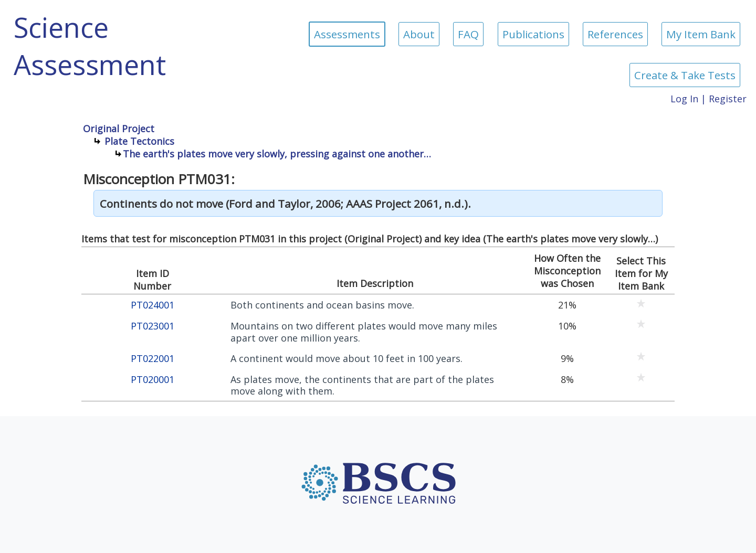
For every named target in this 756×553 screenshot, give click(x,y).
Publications (533, 34)
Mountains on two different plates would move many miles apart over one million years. (364, 332)
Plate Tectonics (139, 141)
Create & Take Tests (685, 75)
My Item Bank (701, 34)
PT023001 (153, 326)
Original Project (119, 129)
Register (728, 99)
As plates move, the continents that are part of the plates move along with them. (362, 385)
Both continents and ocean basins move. (322, 305)
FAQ (468, 34)
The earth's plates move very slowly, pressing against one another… (277, 154)
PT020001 (153, 380)
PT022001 (153, 359)
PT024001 (153, 305)
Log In (684, 99)
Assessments (347, 34)
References (615, 34)
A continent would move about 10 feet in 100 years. (346, 359)
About (419, 34)
